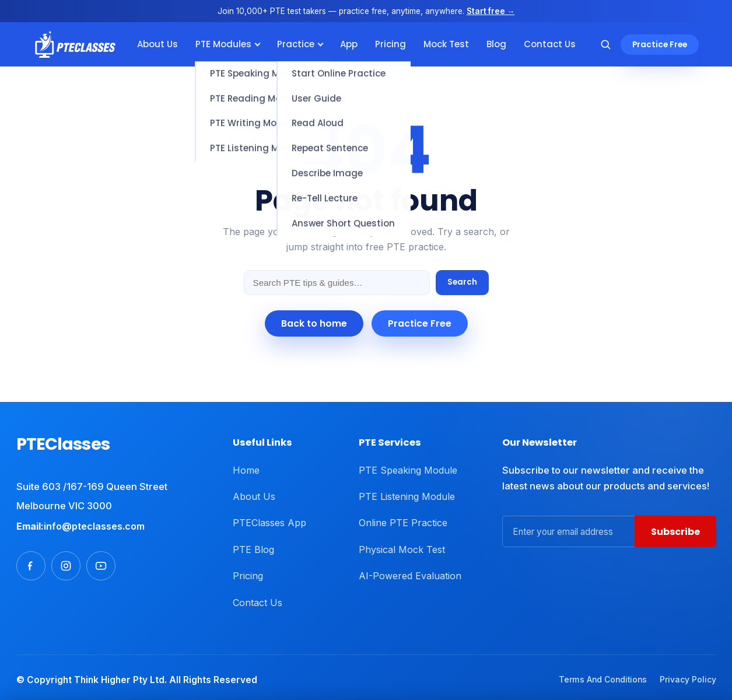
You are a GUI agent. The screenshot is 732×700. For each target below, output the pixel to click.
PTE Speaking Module (408, 470)
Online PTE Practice (403, 523)
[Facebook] (31, 566)
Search (462, 282)
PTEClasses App (269, 523)
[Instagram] (66, 566)
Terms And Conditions (603, 680)
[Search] (605, 44)
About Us (157, 44)
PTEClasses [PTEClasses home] (63, 444)
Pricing (390, 44)
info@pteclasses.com (94, 526)
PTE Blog (253, 549)
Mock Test (446, 44)
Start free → (491, 11)
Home (246, 470)
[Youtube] (101, 566)
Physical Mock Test (402, 549)
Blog (496, 44)
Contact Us (550, 44)
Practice (296, 44)
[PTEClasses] (76, 44)
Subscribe (675, 532)
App (349, 44)
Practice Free (660, 45)
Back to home (314, 323)
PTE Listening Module (407, 496)
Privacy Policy (688, 680)
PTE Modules (223, 44)
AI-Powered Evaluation (410, 576)
